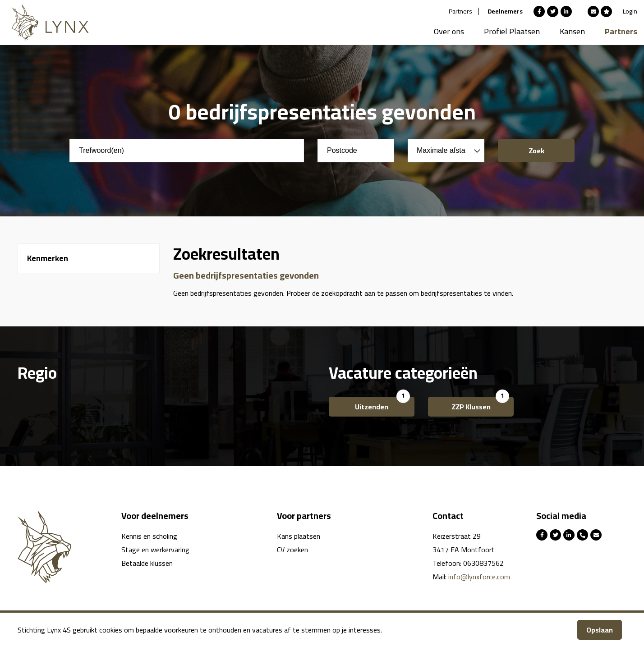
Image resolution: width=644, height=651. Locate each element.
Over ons (449, 31)
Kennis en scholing (149, 536)
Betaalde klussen (147, 563)
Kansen (572, 31)
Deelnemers (505, 11)
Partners (460, 11)
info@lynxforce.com (479, 577)
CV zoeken (292, 550)
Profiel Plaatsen (512, 31)
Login (630, 11)
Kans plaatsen (299, 536)
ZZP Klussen (471, 407)
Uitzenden (372, 407)
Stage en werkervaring (155, 550)
